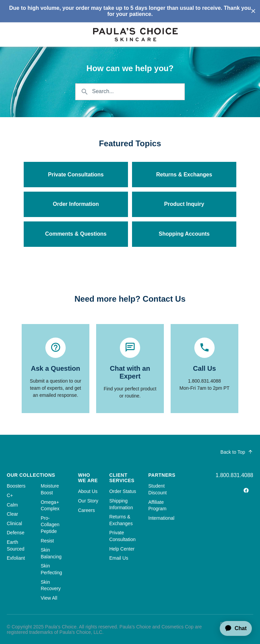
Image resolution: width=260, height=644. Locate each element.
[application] (233, 628)
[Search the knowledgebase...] (130, 92)
